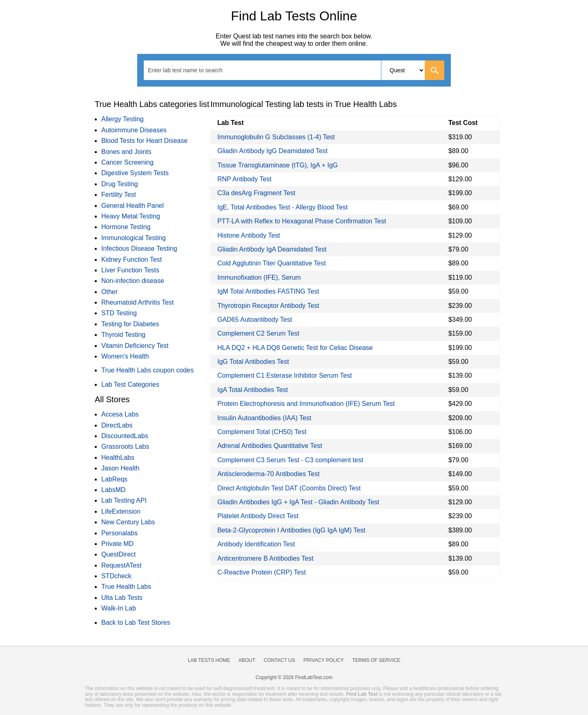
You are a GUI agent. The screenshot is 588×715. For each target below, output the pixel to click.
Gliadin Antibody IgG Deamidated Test (272, 151)
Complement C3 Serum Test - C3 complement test (290, 460)
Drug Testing (120, 184)
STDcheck (116, 576)
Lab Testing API (124, 500)
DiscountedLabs (125, 436)
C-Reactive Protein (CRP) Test (262, 572)
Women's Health (125, 356)
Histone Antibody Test (249, 235)
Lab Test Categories (130, 384)
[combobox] (294, 70)
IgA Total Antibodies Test (253, 390)
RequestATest (121, 565)
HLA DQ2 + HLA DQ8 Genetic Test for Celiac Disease (295, 348)
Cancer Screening (127, 162)
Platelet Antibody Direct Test (258, 516)
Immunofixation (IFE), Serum (259, 277)
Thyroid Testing (123, 335)
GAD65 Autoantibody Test (255, 320)
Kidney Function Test (131, 259)
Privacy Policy (324, 660)
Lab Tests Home (209, 660)
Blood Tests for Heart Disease (144, 141)
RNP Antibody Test (244, 179)
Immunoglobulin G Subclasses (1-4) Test (276, 137)
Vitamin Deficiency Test (135, 346)
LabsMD (114, 490)
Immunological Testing (134, 238)
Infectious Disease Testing (139, 248)
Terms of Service (376, 660)
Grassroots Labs (125, 447)
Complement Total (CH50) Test (262, 432)
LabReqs (114, 479)
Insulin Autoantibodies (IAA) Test (264, 418)
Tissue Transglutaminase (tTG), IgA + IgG (277, 165)
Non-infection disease (133, 281)
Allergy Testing (122, 119)
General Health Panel (133, 206)
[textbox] (190, 70)
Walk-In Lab (119, 608)
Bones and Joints (126, 152)
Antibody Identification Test (256, 544)
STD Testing (119, 313)
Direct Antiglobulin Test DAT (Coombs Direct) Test (289, 488)
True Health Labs (126, 587)
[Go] (434, 70)
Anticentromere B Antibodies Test (265, 558)
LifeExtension (121, 511)
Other (109, 292)
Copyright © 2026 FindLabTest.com (294, 677)
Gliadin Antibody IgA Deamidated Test (272, 249)
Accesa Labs (120, 414)
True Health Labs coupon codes (147, 370)
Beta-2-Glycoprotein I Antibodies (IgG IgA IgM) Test (291, 530)
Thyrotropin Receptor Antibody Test (268, 306)
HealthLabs (118, 458)
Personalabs (119, 533)
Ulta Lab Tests (122, 598)
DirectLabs (117, 425)
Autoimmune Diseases (134, 130)
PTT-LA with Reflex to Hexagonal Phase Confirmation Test (302, 221)
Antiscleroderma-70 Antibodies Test (268, 474)
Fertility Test (119, 195)
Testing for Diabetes (130, 324)
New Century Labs (128, 522)
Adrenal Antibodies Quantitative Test (270, 446)
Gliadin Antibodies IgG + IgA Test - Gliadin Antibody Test (298, 502)
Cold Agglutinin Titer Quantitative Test (272, 263)
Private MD (117, 544)
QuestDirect (118, 554)
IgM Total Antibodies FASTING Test (268, 291)
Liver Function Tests (130, 270)
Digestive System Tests (135, 173)
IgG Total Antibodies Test (253, 362)
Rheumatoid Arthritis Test (138, 302)
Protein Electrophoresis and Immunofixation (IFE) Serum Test (306, 404)
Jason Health (120, 468)
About (247, 660)
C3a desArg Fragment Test (256, 193)
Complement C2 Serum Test (258, 333)
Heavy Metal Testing (131, 216)
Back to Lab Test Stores (136, 623)
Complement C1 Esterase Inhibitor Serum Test (285, 375)
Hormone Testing (126, 227)
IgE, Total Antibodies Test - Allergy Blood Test (282, 207)
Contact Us (280, 660)
